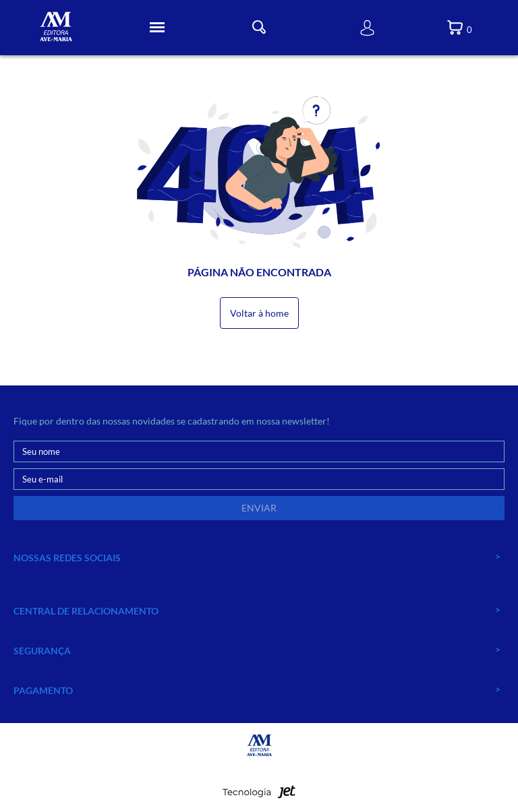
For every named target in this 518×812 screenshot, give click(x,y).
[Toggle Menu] (157, 28)
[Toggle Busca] (259, 27)
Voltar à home (259, 313)
